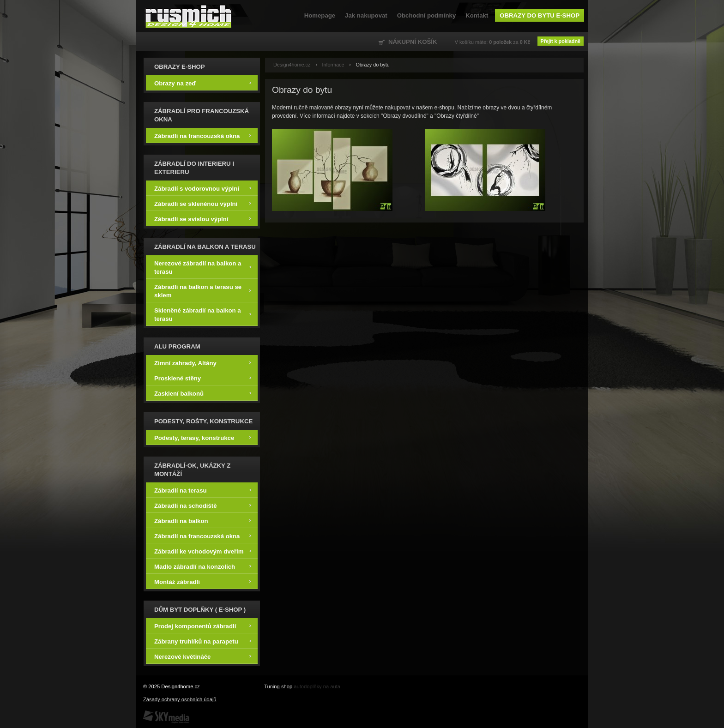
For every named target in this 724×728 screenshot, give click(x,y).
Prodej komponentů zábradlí (203, 626)
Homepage (320, 15)
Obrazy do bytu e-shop (540, 15)
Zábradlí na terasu (203, 490)
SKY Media (166, 717)
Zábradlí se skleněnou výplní (203, 203)
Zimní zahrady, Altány (203, 363)
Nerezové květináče (203, 656)
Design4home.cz (189, 16)
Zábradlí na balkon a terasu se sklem (203, 291)
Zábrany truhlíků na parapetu (203, 641)
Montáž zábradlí (203, 581)
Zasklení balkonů (203, 393)
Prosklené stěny (203, 378)
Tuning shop (278, 686)
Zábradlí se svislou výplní (203, 219)
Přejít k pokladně (561, 41)
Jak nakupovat (366, 15)
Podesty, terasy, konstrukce (203, 437)
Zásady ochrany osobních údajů (180, 699)
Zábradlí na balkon (203, 520)
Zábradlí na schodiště (203, 505)
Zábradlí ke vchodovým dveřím (203, 551)
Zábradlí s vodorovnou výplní (203, 188)
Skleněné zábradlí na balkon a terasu (203, 314)
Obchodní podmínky (426, 15)
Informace (333, 65)
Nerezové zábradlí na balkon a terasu (203, 267)
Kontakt (477, 15)
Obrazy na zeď (203, 83)
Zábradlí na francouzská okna (203, 135)
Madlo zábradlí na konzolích (203, 566)
